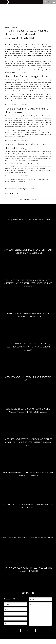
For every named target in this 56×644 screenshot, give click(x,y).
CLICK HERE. (24, 140)
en (48, 2)
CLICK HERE (24, 104)
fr (51, 2)
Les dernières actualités (28, 200)
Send (28, 631)
